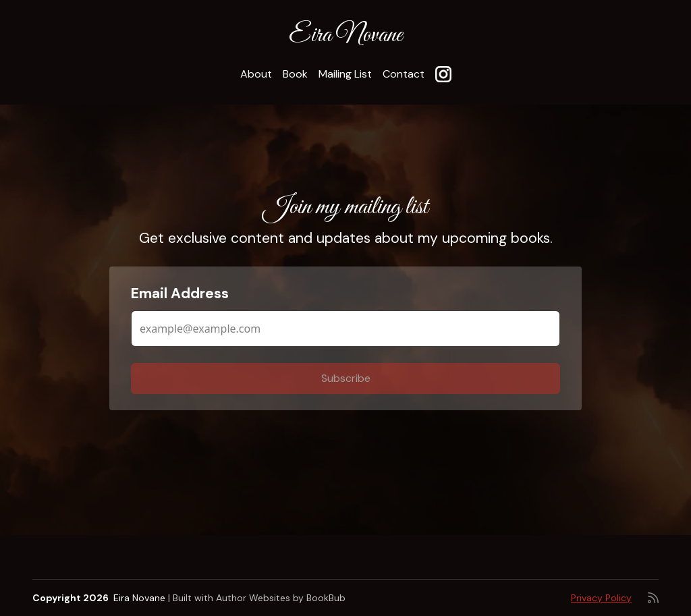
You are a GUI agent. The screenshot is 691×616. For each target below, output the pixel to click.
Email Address (180, 293)
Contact (404, 74)
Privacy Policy (601, 598)
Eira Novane (345, 35)
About (256, 74)
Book (295, 74)
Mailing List (345, 74)
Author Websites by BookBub (281, 598)
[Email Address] (345, 329)
